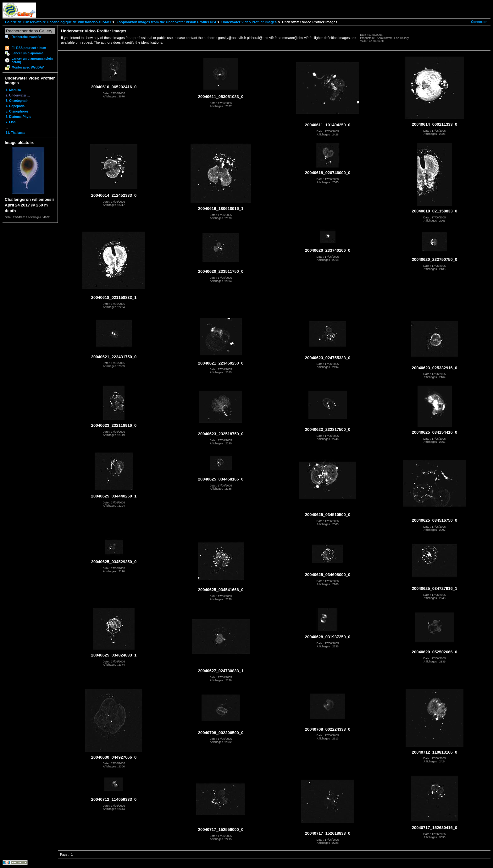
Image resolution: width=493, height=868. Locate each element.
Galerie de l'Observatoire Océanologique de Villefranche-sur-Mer (58, 22)
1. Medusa (13, 90)
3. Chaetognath (17, 101)
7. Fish (11, 122)
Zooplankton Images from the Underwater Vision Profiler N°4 (166, 22)
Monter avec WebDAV (28, 67)
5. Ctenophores (17, 111)
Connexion (479, 22)
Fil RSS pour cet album (29, 48)
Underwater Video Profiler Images (249, 22)
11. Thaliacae (15, 133)
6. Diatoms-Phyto (19, 117)
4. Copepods (15, 106)
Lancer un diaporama (28, 53)
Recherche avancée (26, 37)
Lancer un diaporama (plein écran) (32, 60)
